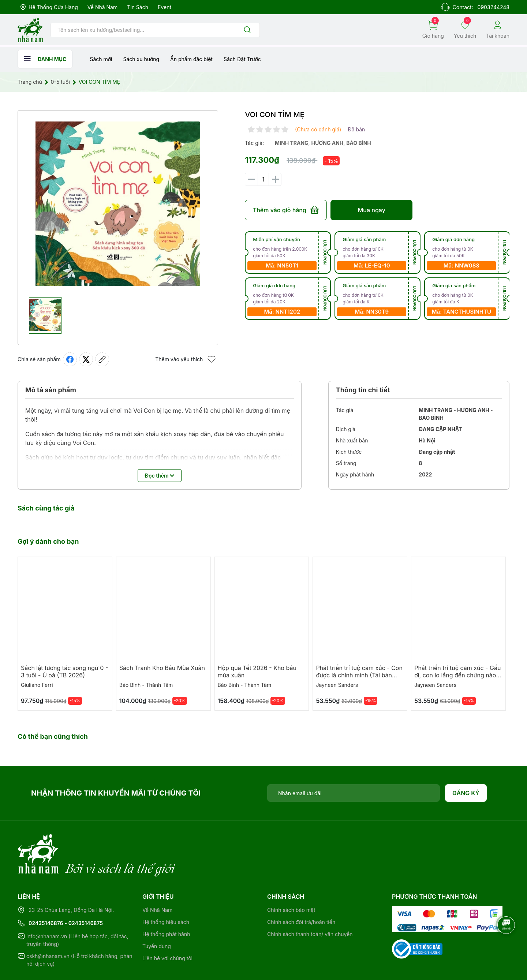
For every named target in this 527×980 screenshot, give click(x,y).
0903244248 (494, 7)
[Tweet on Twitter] (86, 359)
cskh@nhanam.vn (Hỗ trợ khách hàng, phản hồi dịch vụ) (79, 930)
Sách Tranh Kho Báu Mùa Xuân (162, 668)
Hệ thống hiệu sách (166, 892)
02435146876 (46, 893)
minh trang (292, 143)
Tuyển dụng (157, 916)
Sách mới (101, 59)
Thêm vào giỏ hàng (286, 210)
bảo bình (359, 143)
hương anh (328, 143)
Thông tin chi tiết (363, 390)
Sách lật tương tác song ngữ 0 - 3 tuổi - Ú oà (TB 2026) (64, 672)
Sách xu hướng (141, 59)
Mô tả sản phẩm (51, 390)
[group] (118, 204)
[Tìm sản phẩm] (155, 30)
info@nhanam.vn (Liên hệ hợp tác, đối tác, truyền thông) (77, 910)
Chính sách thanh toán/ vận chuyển (310, 904)
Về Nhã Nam (102, 7)
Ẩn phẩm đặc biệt (191, 59)
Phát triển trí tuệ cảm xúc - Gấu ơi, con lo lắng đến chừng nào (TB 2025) (457, 675)
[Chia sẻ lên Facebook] (70, 359)
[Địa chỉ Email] (354, 793)
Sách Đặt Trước (242, 59)
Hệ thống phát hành (166, 904)
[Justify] (247, 30)
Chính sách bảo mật (291, 880)
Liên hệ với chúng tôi (167, 928)
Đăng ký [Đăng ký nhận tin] (466, 793)
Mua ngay (372, 210)
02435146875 (86, 893)
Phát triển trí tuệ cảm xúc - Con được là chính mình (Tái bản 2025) (359, 675)
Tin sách (138, 7)
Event (165, 7)
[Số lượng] (263, 179)
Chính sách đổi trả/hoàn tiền (301, 892)
